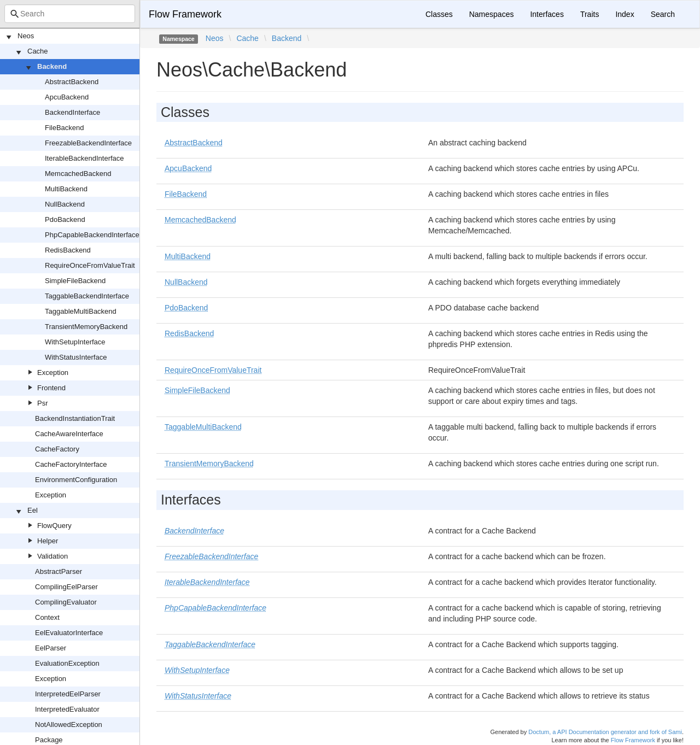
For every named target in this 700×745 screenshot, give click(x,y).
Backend (52, 66)
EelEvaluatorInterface (69, 633)
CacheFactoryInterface (71, 464)
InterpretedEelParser (68, 694)
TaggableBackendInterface (87, 296)
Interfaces (547, 14)
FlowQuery (54, 526)
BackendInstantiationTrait (75, 418)
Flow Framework (185, 14)
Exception (53, 372)
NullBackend (65, 204)
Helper (48, 541)
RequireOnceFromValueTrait (90, 265)
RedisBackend (68, 250)
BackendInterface (72, 112)
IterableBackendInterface (84, 158)
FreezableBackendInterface (88, 143)
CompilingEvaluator (66, 602)
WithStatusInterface (76, 357)
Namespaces (492, 14)
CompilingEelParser (66, 587)
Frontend (51, 388)
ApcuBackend (67, 97)
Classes (439, 14)
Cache (38, 51)
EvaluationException (67, 663)
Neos (26, 36)
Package (49, 740)
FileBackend (65, 128)
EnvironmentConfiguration (76, 480)
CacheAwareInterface (69, 434)
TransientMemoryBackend (86, 327)
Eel (33, 510)
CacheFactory (57, 449)
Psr (43, 403)
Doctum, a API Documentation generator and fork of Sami (605, 732)
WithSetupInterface (75, 342)
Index (625, 14)
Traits (590, 14)
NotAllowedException (69, 725)
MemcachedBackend (78, 174)
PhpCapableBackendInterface (92, 235)
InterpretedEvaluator (67, 709)
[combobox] (70, 14)
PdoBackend (65, 219)
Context (47, 617)
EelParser (51, 648)
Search (663, 14)
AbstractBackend (72, 82)
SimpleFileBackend (75, 281)
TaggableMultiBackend (81, 311)
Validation (52, 556)
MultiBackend (66, 189)
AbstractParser (59, 571)
